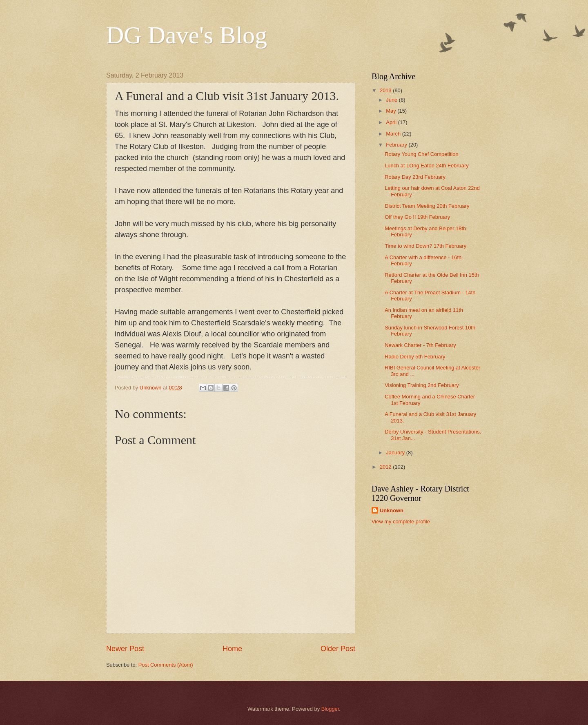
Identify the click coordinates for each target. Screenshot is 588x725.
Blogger (330, 709)
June (392, 100)
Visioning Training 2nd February (422, 385)
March (394, 134)
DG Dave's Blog (187, 35)
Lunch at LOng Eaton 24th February (427, 166)
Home (232, 649)
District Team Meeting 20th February (427, 206)
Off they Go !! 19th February (417, 217)
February (397, 145)
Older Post (338, 649)
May (392, 111)
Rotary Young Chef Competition (421, 154)
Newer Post (125, 649)
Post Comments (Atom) (166, 665)
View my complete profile (401, 522)
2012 (386, 467)
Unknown (392, 510)
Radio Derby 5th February (415, 357)
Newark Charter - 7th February (420, 345)
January (396, 453)
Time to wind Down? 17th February (425, 246)
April (392, 122)
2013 (386, 90)
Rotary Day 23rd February (415, 177)
